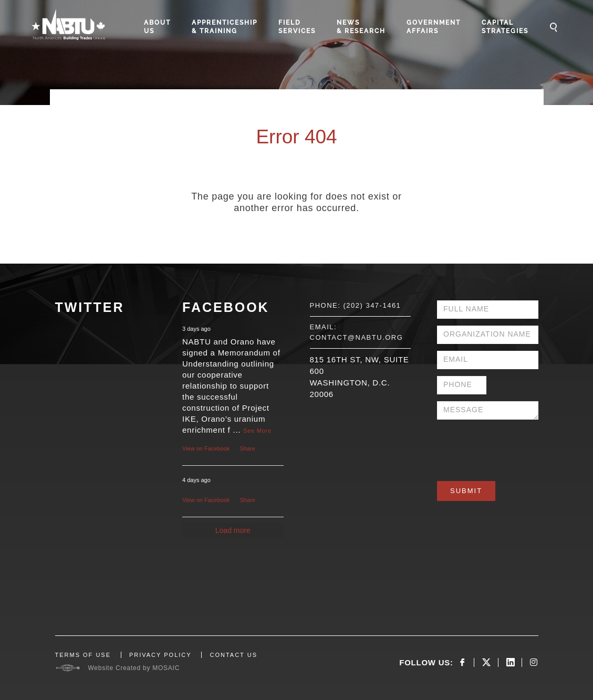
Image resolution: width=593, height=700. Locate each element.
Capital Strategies (505, 27)
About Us (157, 27)
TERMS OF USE (83, 655)
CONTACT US (233, 655)
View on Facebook (206, 448)
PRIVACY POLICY (160, 655)
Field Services (297, 27)
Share (248, 448)
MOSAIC (166, 668)
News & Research (361, 27)
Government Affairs (434, 27)
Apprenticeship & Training (225, 27)
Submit (466, 491)
